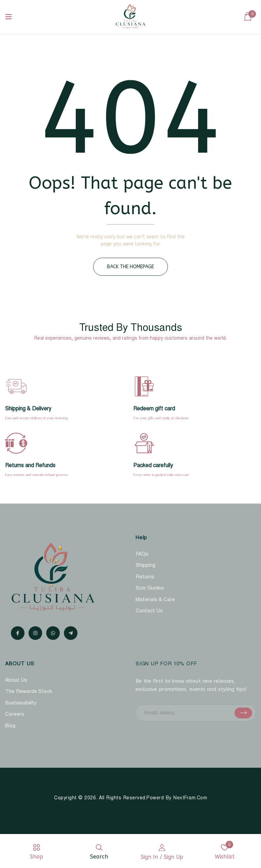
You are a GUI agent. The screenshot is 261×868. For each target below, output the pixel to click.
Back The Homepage (130, 267)
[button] (248, 17)
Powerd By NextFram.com (177, 798)
